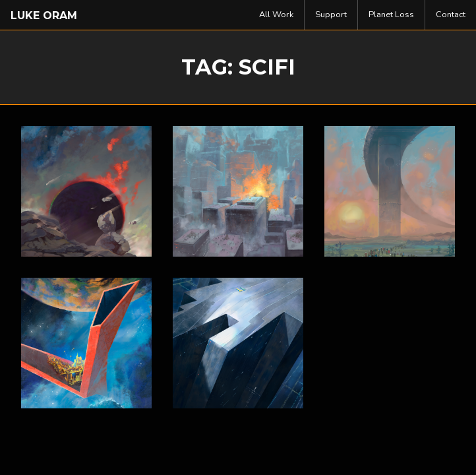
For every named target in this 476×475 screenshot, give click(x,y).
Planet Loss (391, 15)
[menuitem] (277, 15)
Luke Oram (44, 16)
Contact (451, 15)
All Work (276, 15)
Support (331, 15)
